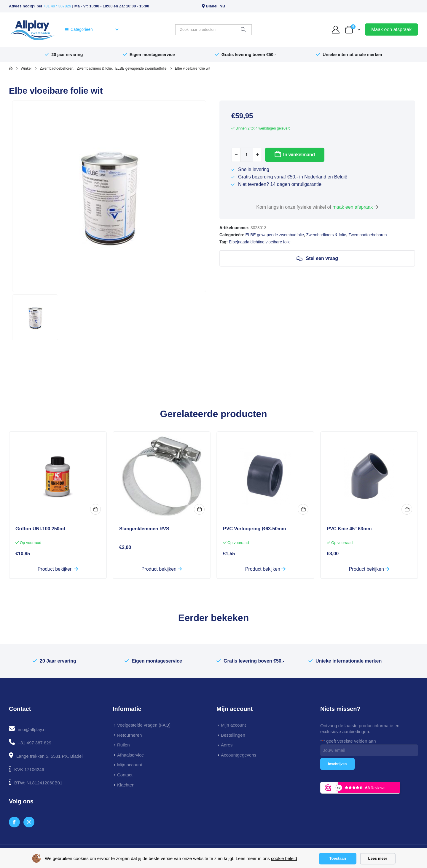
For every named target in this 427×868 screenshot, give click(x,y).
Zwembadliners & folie (326, 235)
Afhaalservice (130, 755)
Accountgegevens (239, 755)
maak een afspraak (353, 207)
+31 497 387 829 (35, 743)
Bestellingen (233, 735)
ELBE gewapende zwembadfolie (275, 235)
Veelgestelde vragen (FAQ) (144, 725)
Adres (227, 745)
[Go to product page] (58, 476)
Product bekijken (58, 569)
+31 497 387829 (57, 6)
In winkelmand (299, 155)
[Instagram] (29, 822)
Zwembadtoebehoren (368, 235)
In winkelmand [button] (95, 509)
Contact (125, 775)
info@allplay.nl (32, 729)
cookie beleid (284, 858)
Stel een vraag (317, 259)
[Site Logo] (32, 30)
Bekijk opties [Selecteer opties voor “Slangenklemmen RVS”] (199, 509)
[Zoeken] (243, 30)
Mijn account (130, 765)
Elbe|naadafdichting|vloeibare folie (260, 242)
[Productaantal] (247, 155)
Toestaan (338, 858)
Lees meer (377, 858)
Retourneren (129, 735)
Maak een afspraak (391, 29)
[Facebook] (14, 822)
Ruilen (124, 745)
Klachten (126, 785)
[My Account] (336, 30)
